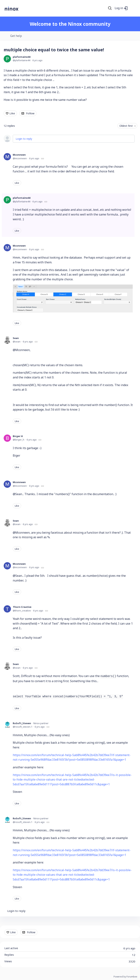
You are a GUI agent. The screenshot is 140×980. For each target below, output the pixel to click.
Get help (16, 36)
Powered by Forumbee (125, 977)
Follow (30, 113)
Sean (16, 338)
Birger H (18, 436)
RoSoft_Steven (22, 723)
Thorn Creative (22, 607)
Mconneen (19, 155)
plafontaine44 (22, 57)
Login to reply (24, 139)
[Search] (110, 8)
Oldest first (126, 126)
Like (12, 113)
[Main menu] (133, 8)
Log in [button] (119, 8)
